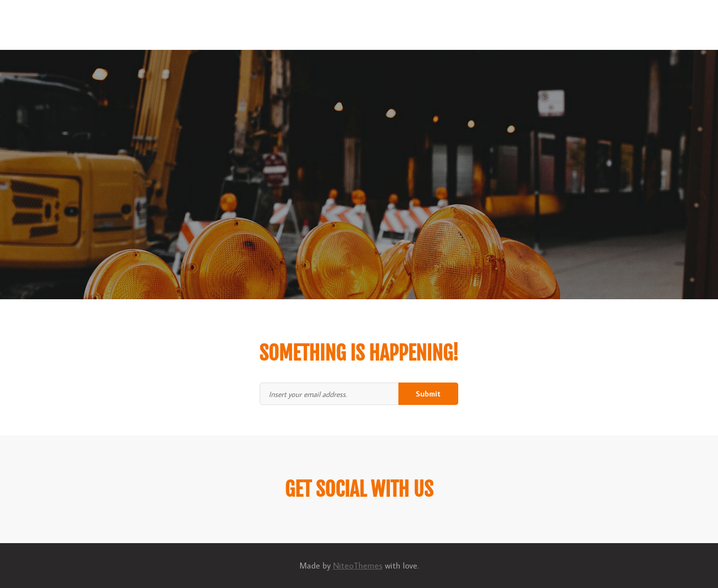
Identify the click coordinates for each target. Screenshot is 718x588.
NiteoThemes (358, 566)
